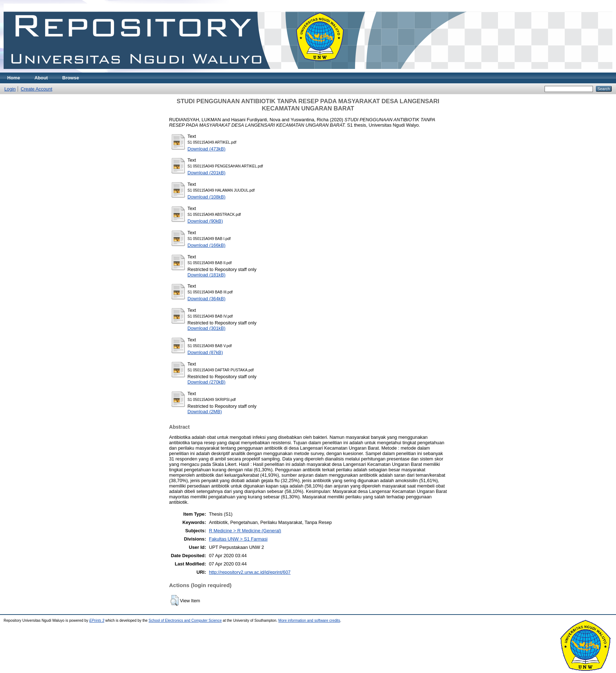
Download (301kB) (207, 328)
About (41, 78)
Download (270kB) (207, 382)
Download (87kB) (205, 352)
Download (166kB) (207, 245)
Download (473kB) (207, 149)
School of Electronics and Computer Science (185, 620)
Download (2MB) (205, 412)
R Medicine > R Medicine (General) (245, 531)
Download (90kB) (205, 221)
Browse (71, 78)
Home (14, 78)
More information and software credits (309, 620)
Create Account (36, 89)
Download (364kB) (207, 299)
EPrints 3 (97, 620)
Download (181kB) (207, 275)
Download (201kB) (207, 173)
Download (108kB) (207, 197)
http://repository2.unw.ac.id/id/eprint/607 (250, 572)
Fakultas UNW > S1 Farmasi (238, 539)
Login (10, 89)
